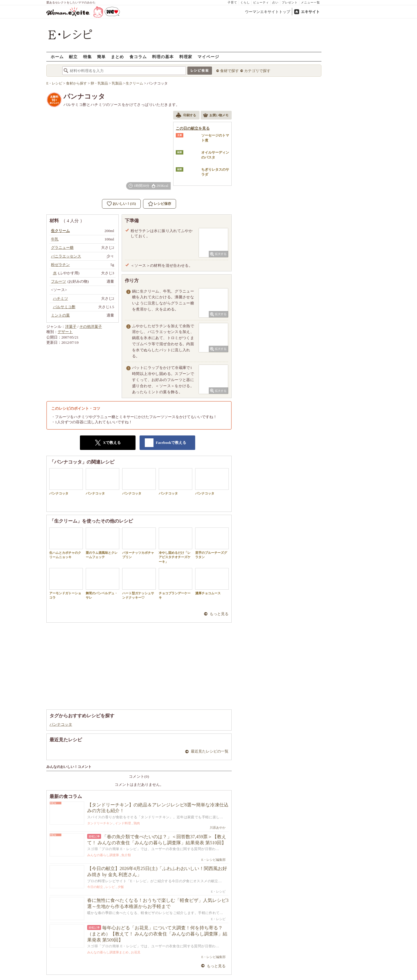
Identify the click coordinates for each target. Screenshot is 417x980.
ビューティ (261, 2)
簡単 (101, 57)
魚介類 (126, 855)
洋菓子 (71, 327)
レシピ (110, 887)
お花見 (136, 952)
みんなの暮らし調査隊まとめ (108, 952)
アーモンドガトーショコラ (66, 584)
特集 (87, 57)
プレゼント (290, 2)
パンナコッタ (66, 482)
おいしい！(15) (124, 204)
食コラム (138, 57)
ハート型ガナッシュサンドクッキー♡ (139, 584)
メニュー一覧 (310, 2)
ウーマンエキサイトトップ (268, 12)
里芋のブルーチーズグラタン (212, 543)
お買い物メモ (216, 116)
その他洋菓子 (91, 327)
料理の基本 (163, 57)
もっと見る (219, 614)
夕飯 (121, 887)
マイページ (208, 57)
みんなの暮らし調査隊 (103, 855)
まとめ (117, 57)
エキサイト (310, 12)
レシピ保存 (162, 204)
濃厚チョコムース (212, 581)
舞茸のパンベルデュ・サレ (103, 584)
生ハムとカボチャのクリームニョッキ (66, 543)
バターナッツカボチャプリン (139, 543)
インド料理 (123, 823)
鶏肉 (137, 823)
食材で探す (229, 71)
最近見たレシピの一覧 (210, 751)
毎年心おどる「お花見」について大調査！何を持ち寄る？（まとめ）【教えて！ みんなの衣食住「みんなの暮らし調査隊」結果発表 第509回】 (157, 934)
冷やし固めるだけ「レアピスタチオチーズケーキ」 (175, 545)
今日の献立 (95, 887)
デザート (65, 332)
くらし (245, 2)
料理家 (186, 57)
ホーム (57, 57)
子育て (232, 2)
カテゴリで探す (257, 71)
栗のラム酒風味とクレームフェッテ (103, 543)
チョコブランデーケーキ (175, 584)
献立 (73, 57)
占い (275, 2)
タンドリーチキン (100, 823)
